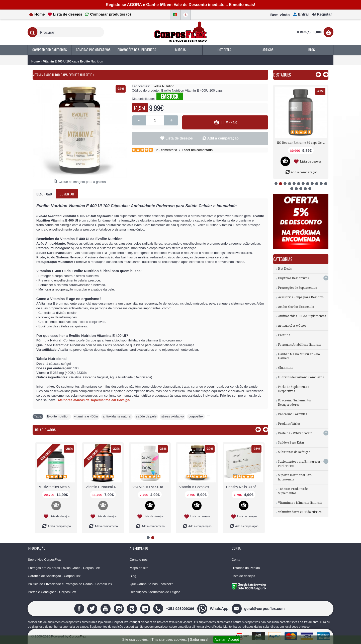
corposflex (196, 416)
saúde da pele (146, 416)
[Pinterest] (132, 608)
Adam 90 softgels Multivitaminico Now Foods (151, 487)
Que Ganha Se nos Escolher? (151, 584)
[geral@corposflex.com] (259, 608)
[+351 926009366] (174, 608)
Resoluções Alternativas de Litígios (155, 592)
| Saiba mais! (198, 639)
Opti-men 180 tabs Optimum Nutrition (104, 487)
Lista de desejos (179, 138)
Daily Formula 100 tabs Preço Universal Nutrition (57, 487)
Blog (133, 576)
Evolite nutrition (58, 416)
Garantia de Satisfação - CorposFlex (54, 576)
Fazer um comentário (197, 150)
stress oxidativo (172, 416)
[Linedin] (146, 608)
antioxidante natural (117, 416)
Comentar (67, 194)
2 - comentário (167, 150)
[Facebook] (80, 608)
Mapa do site (139, 568)
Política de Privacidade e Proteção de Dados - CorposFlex (70, 584)
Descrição (44, 194)
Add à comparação (223, 138)
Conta (236, 560)
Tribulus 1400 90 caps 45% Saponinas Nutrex (302, 143)
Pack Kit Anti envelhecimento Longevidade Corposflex (244, 487)
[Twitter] (93, 608)
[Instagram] (119, 608)
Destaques (282, 75)
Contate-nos (139, 560)
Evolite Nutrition (163, 86)
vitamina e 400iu (86, 416)
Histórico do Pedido (246, 568)
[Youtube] (106, 608)
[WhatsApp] (213, 608)
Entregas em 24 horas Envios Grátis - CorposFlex (64, 568)
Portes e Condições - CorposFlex (52, 592)
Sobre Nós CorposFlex (44, 560)
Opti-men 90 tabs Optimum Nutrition (198, 487)
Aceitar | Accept (227, 639)
